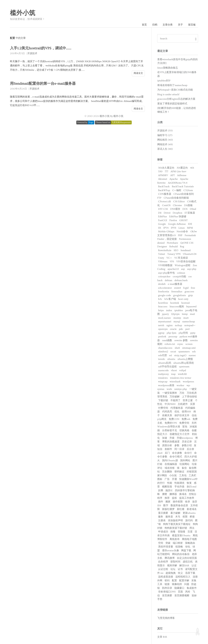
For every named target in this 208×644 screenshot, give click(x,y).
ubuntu (171, 359)
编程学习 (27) (165, 135)
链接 (167, 584)
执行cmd (192, 487)
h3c (160, 299)
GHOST (183, 221)
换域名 (183, 494)
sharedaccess (165, 348)
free (193, 288)
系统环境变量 (166, 547)
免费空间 (184, 423)
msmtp (177, 318)
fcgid (186, 288)
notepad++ (190, 326)
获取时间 (175, 562)
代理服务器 (177, 408)
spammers (184, 352)
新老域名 (192, 509)
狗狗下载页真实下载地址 (177, 524)
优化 (177, 412)
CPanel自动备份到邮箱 (176, 198)
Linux (181, 228)
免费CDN (174, 419)
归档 (154, 25)
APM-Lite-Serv (178, 172)
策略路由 (190, 543)
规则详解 (172, 566)
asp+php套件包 (166, 273)
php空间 (183, 333)
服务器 (169, 517)
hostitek (175, 303)
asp (183, 269)
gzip (191, 296)
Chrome (177, 206)
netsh (161, 326)
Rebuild (173, 247)
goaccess (189, 292)
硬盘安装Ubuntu (181, 536)
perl (187, 329)
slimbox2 (163, 352)
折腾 (161, 491)
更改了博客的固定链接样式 (172, 104)
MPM (190, 228)
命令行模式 (176, 457)
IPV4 (166, 228)
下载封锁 (163, 401)
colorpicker (164, 277)
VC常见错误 (181, 258)
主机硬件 (183, 404)
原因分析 (167, 446)
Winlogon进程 (183, 266)
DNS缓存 (175, 209)
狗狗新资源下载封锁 (176, 528)
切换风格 (184, 431)
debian (168, 281)
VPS (172, 262)
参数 (177, 446)
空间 (161, 543)
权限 (185, 517)
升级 (172, 438)
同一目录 (179, 449)
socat (173, 352)
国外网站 (185, 461)
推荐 (167, 498)
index (169, 311)
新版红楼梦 (168, 509)
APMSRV (163, 176)
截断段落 (167, 487)
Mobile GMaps (166, 232)
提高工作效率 (187, 498)
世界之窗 (188, 401)
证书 (180, 569)
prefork (162, 337)
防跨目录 (167, 588)
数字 (166, 506)
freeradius (177, 292)
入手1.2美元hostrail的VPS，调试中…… (41, 48)
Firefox (173, 221)
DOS (185, 209)
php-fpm (172, 333)
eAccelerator (165, 288)
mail (192, 314)
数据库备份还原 (179, 506)
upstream (184, 367)
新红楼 (181, 509)
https (161, 311)
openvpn (163, 329)
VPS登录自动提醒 (186, 262)
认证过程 (163, 569)
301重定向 (182, 168)
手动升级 (179, 487)
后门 (167, 453)
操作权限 (178, 502)
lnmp (185, 314)
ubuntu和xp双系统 (184, 363)
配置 (174, 581)
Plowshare (172, 243)
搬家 (168, 502)
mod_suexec (165, 318)
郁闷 (167, 581)
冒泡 (185, 427)
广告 (167, 479)
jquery (166, 314)
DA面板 (189, 206)
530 (160, 172)
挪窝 (165, 494)
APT (173, 176)
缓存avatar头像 (171, 551)
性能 (170, 483)
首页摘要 (167, 596)
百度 (190, 532)
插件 (161, 502)
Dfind (193, 209)
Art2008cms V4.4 (178, 183)
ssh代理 (162, 356)
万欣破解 (175, 397)
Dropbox (178, 213)
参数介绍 (187, 446)
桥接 (192, 517)
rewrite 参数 (181, 341)
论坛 (173, 569)
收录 (188, 502)
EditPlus (163, 217)
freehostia (164, 292)
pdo (181, 329)
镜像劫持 (177, 584)
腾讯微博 (170, 558)
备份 (184, 468)
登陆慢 (181, 532)
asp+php (192, 269)
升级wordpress (185, 438)
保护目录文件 (182, 416)
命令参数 (177, 453)
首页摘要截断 (182, 596)
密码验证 (179, 472)
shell (177, 348)
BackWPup (164, 191)
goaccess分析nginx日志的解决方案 (176, 99)
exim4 (177, 288)
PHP (180, 236)
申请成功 (163, 532)
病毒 (173, 532)
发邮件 (168, 449)
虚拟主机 (188, 562)
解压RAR (184, 566)
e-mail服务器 (175, 284)
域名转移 (170, 468)
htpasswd (191, 307)
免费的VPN (171, 423)
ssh (194, 352)
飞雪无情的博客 (166, 618)
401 (192, 168)
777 (167, 172)
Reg (182, 247)
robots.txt (170, 344)
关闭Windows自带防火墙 (177, 425)
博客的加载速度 (171, 442)
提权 (174, 498)
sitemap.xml (189, 348)
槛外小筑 (23, 13)
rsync (180, 344)
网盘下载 (186, 551)
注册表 (162, 521)
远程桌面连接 (166, 577)
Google (162, 224)
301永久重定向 (166, 168)
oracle (173, 329)
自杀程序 (163, 562)
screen (189, 344)
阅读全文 (138, 73)
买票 (193, 404)
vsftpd (183, 371)
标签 (160, 160)
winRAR (182, 374)
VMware (163, 262)
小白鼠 (173, 476)
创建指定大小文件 (180, 434)
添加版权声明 (175, 521)
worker (180, 386)
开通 (174, 479)
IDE (190, 224)
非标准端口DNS (167, 592)
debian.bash (181, 281)
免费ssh (186, 419)
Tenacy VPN (174, 254)
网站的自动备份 (181, 554)
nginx (170, 326)
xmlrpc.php (181, 389)
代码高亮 (167, 412)
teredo (162, 359)
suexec (192, 356)
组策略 (179, 547)
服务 (161, 517)
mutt (186, 318)
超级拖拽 (171, 573)
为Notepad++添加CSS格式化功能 (175, 90)
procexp (173, 337)
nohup (178, 326)
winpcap (163, 382)
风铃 (188, 592)
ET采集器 (190, 213)
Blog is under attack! (168, 94)
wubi (169, 389)
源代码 (189, 521)
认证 (194, 566)
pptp (193, 333)
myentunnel (165, 322)
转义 (180, 573)
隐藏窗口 (179, 588)
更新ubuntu (189, 513)
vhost (174, 371)
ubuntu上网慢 (185, 359)
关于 (180, 25)
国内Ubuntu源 (170, 461)
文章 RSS (162, 637)
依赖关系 (167, 416)
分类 (160, 123)
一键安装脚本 (170, 393)
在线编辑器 (171, 464)
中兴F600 (170, 404)
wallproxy (163, 374)
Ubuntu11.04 (190, 254)
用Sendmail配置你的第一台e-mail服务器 (44, 84)
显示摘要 (163, 513)
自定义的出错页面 (187, 558)
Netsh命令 (182, 232)
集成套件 (192, 588)
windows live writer (181, 378)
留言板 (192, 25)
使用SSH (186, 412)
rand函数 (167, 341)
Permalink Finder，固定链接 (177, 237)
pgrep (161, 333)
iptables (179, 311)
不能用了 (175, 401)
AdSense (182, 176)
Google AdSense (177, 224)
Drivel (167, 213)
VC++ (169, 258)
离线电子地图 (189, 539)
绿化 (188, 547)
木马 (178, 517)
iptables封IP (164, 81)
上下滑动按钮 (189, 397)
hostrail (186, 303)
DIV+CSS (163, 209)
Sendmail (186, 251)
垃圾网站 (184, 464)
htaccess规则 (177, 307)
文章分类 (167, 25)
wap (173, 374)
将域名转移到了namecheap (172, 85)
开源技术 (32, 54)
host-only (183, 299)
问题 (187, 584)
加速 (165, 438)
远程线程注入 (183, 577)
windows (163, 378)
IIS (160, 228)
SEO (176, 251)
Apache (174, 179)
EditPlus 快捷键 (178, 217)
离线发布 (175, 539)
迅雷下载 (190, 573)
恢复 (189, 483)
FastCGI (163, 221)
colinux (181, 273)
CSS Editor (179, 202)
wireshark (175, 382)
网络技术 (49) (165, 145)
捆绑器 (173, 494)
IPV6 (174, 228)
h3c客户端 (170, 299)
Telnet (162, 254)
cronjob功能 (179, 277)
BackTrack (164, 187)
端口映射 (178, 543)
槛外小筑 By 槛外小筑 (112, 116)
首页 (144, 25)
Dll (160, 213)
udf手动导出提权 (167, 367)
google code (165, 296)
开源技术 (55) (165, 131)
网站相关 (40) (165, 140)
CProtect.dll (165, 202)
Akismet (163, 179)
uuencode (163, 371)
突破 (168, 543)
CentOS (166, 206)
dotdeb (162, 284)
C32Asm (188, 191)
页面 (180, 592)
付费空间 (163, 408)
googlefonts (180, 296)
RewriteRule (165, 251)
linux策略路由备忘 (168, 68)
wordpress (188, 382)
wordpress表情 (166, 386)
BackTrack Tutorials (183, 187)
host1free (163, 303)
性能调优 (179, 483)
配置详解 (184, 581)
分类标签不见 (170, 431)
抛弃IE (169, 491)
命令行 (188, 453)
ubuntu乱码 (165, 363)
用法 (192, 528)
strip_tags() (180, 356)
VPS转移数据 (165, 266)
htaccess (163, 307)
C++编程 (177, 191)
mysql (177, 322)
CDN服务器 (165, 194)
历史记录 (187, 442)
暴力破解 (175, 513)
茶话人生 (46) (165, 149)
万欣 (182, 393)
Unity (161, 258)
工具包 (183, 476)
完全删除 (167, 472)
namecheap (189, 322)
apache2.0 (173, 269)
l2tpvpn (175, 314)
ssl (171, 356)
